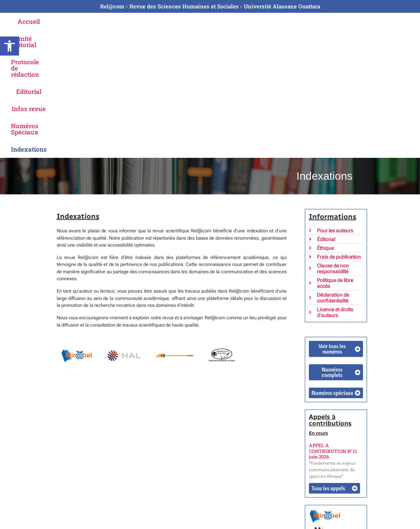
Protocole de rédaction (158, 21)
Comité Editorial (91, 21)
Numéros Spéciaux (312, 21)
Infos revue (256, 21)
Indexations (369, 21)
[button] (10, 46)
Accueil (45, 21)
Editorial (215, 21)
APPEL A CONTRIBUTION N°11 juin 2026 (333, 323)
